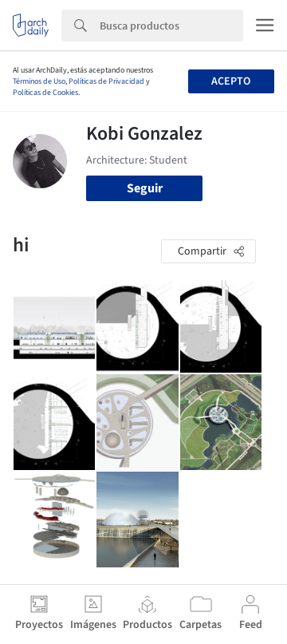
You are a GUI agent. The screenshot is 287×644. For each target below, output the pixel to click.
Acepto (231, 81)
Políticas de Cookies (45, 93)
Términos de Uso (39, 81)
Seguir (145, 188)
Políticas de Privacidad (106, 81)
